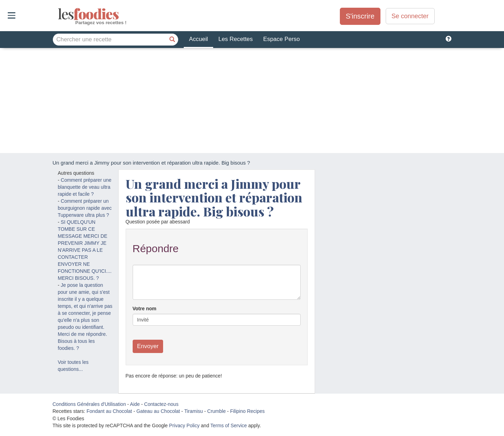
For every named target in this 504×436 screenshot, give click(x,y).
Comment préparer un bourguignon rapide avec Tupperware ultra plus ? (85, 208)
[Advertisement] (252, 101)
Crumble (216, 411)
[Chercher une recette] (172, 40)
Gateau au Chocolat (158, 411)
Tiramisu (193, 411)
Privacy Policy (184, 425)
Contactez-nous (161, 404)
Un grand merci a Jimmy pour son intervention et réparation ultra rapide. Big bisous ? (214, 197)
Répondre (156, 248)
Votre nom (145, 309)
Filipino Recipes (247, 411)
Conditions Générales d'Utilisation (89, 404)
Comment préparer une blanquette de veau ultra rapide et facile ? (85, 187)
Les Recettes (236, 39)
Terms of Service (229, 425)
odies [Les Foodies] (59, 14)
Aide (135, 404)
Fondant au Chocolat (109, 411)
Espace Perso (281, 39)
